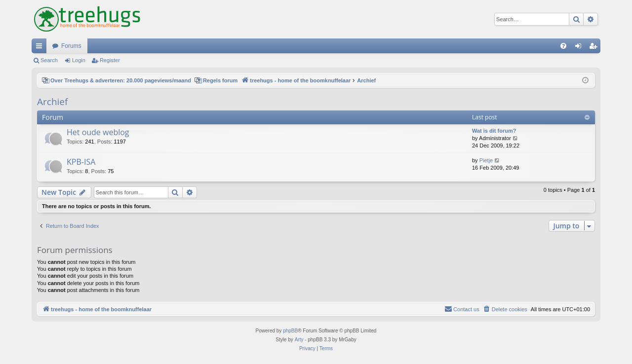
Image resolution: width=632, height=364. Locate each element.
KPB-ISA (81, 162)
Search (49, 60)
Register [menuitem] (595, 48)
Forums (71, 46)
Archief (52, 102)
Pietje (486, 160)
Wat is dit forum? (494, 131)
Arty (299, 340)
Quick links (41, 48)
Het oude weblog (98, 132)
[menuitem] (563, 46)
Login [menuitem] (580, 48)
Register (110, 60)
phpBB (290, 331)
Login (79, 60)
